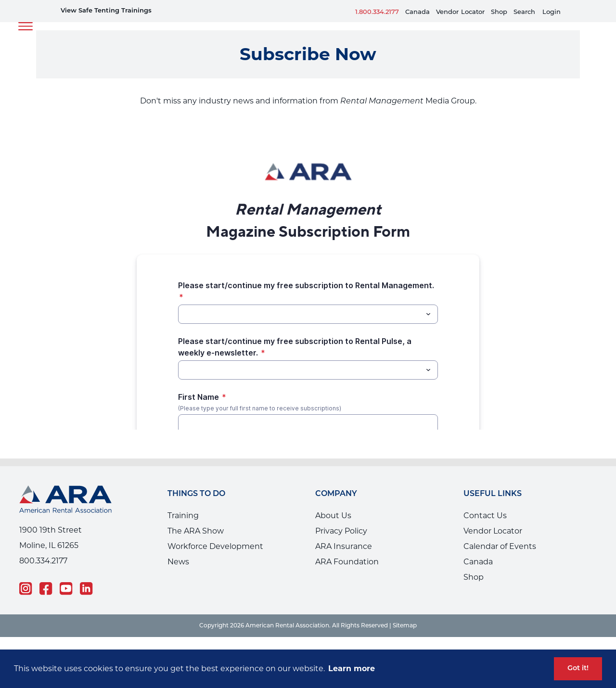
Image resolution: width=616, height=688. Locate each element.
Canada (417, 12)
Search (524, 12)
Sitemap (405, 626)
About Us (333, 516)
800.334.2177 (43, 561)
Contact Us (485, 516)
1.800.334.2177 (377, 12)
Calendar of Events (500, 546)
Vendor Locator (493, 531)
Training (183, 516)
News (178, 562)
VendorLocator (460, 12)
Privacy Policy (341, 531)
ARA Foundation (347, 562)
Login (552, 12)
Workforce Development (215, 546)
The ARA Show (196, 531)
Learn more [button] (352, 669)
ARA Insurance (344, 546)
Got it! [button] (578, 669)
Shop (499, 12)
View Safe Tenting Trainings (106, 11)
